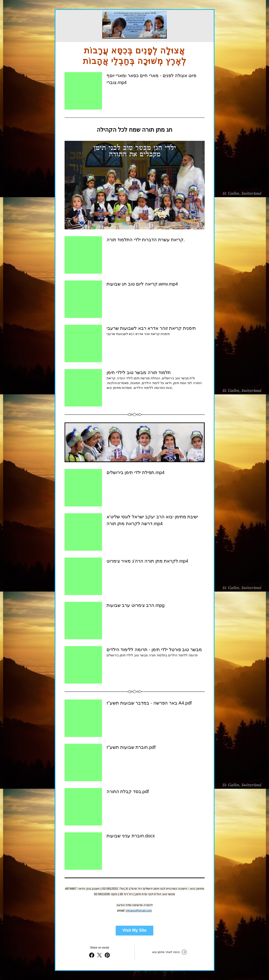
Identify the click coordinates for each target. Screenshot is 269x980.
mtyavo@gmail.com (139, 911)
